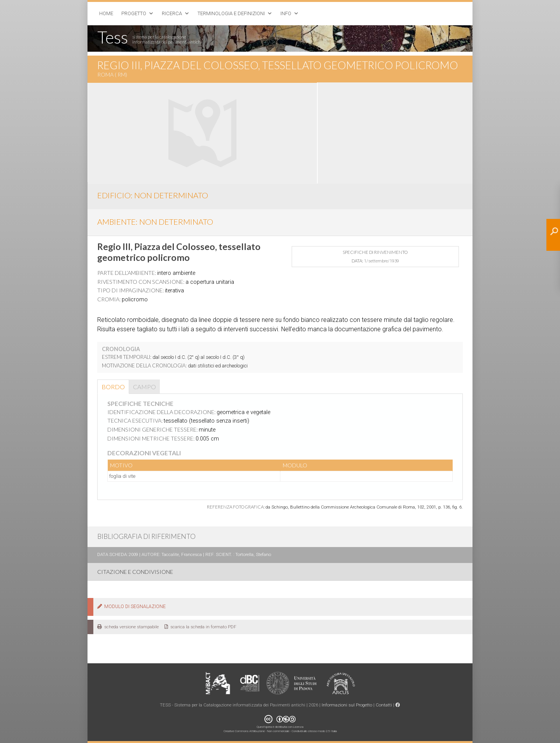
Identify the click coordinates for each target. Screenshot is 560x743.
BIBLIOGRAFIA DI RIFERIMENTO (146, 536)
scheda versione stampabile (128, 627)
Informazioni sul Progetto (347, 705)
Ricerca (172, 13)
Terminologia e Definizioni (231, 13)
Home (106, 13)
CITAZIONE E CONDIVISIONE (135, 572)
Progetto (134, 13)
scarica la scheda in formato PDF (200, 627)
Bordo (113, 387)
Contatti (384, 705)
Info (286, 13)
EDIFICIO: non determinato (153, 195)
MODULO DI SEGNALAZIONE (131, 607)
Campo (144, 387)
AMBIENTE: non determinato (155, 222)
